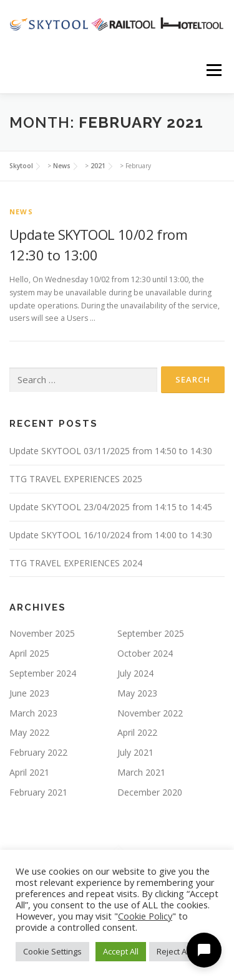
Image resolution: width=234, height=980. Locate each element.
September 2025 (151, 633)
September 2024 (43, 673)
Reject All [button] (173, 951)
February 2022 (38, 752)
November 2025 (42, 633)
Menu (213, 70)
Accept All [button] (121, 951)
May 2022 (29, 732)
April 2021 (29, 772)
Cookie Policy (145, 916)
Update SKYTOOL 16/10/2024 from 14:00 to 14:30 (111, 535)
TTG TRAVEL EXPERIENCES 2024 (76, 563)
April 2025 (29, 653)
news (21, 212)
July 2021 (135, 752)
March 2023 (33, 713)
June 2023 (29, 693)
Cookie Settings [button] (52, 951)
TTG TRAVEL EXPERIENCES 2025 (76, 479)
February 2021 (38, 792)
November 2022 (150, 713)
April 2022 (137, 732)
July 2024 (135, 673)
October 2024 (145, 653)
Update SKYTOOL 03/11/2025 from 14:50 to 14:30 (111, 451)
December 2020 (150, 792)
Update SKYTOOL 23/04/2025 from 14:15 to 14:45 (111, 507)
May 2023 (137, 693)
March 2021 (141, 772)
